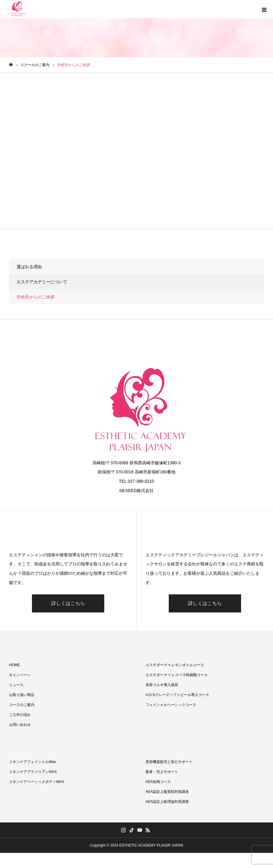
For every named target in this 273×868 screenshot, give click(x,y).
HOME (14, 665)
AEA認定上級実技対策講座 (167, 792)
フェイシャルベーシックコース (171, 705)
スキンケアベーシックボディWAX (37, 782)
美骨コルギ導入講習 (162, 685)
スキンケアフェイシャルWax (33, 762)
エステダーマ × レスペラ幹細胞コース (177, 675)
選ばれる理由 (29, 267)
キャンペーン (20, 675)
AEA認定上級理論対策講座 (167, 802)
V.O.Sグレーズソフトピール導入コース (177, 695)
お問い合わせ (20, 725)
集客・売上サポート (162, 772)
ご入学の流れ (20, 715)
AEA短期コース (158, 782)
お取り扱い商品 (22, 695)
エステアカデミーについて (42, 282)
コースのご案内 (22, 705)
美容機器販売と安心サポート (169, 762)
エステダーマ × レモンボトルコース (175, 665)
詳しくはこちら (68, 603)
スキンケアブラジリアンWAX (33, 772)
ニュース (16, 685)
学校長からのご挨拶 (36, 297)
